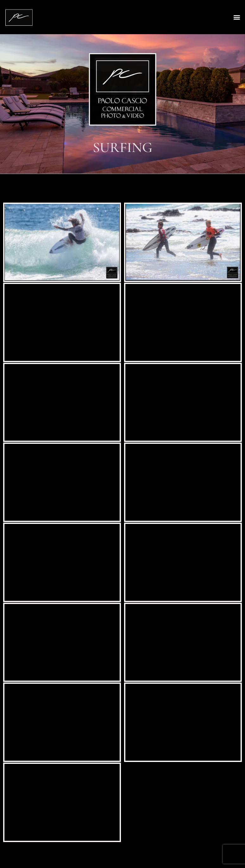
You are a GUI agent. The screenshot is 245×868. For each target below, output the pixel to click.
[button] (237, 17)
